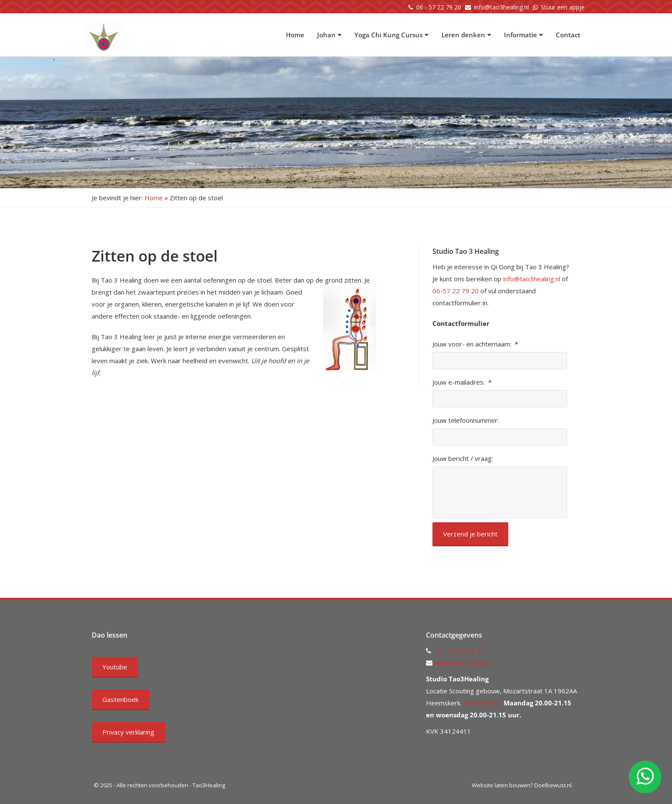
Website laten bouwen (501, 785)
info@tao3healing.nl (501, 7)
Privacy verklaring (128, 732)
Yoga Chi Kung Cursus (391, 35)
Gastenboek (120, 699)
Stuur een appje (563, 7)
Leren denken (466, 35)
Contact (568, 35)
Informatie (523, 35)
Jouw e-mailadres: (462, 382)
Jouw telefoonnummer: (466, 420)
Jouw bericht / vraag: (463, 459)
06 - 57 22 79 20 (439, 7)
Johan (329, 35)
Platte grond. (482, 703)
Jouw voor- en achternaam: (475, 344)
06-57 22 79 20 (456, 291)
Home (295, 35)
